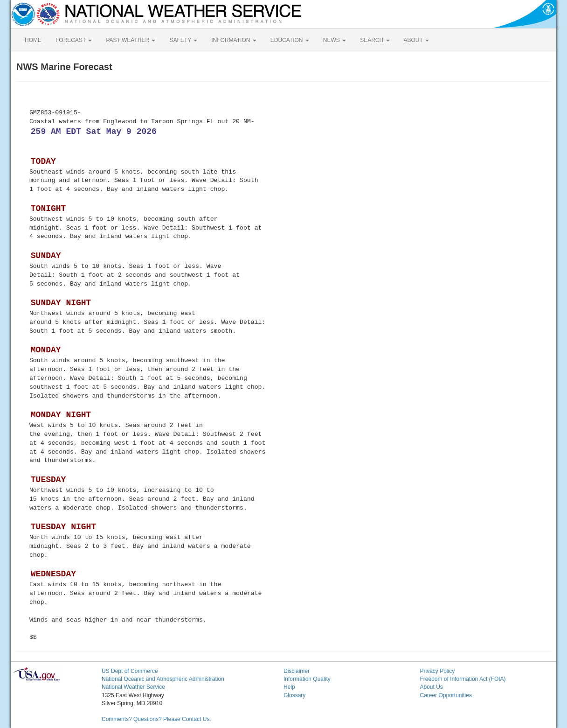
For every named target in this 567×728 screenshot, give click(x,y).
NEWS (335, 40)
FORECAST (74, 40)
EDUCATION (290, 40)
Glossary (294, 695)
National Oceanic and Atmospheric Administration (163, 679)
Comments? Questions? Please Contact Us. (156, 719)
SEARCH (375, 40)
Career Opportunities (446, 695)
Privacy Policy (438, 671)
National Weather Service (133, 687)
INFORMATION (234, 40)
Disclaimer (297, 671)
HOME (33, 40)
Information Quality (307, 679)
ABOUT (416, 40)
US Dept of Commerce (130, 671)
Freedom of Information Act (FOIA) (463, 679)
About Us (432, 687)
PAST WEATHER (131, 40)
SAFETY (183, 40)
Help (289, 687)
